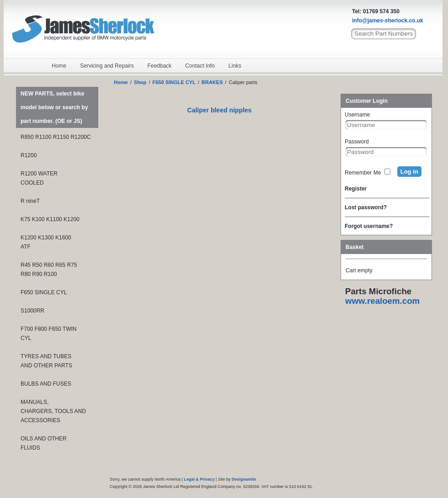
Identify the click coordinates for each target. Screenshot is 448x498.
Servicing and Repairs (107, 66)
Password (357, 142)
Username (357, 115)
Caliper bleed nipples (220, 110)
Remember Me (363, 173)
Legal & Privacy (199, 479)
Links (235, 66)
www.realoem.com (382, 301)
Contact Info (200, 66)
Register (356, 189)
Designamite (244, 479)
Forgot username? (369, 226)
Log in (409, 172)
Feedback (159, 66)
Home (59, 66)
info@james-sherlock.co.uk (388, 21)
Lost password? (366, 207)
